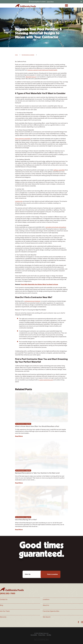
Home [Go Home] (16, 55)
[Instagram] (82, 622)
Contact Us (4, 599)
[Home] (26, 6)
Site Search (47, 617)
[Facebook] (78, 622)
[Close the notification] (81, 2)
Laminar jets (19, 201)
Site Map (49, 635)
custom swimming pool (46, 380)
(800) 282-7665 (8, 593)
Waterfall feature (31, 77)
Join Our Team (5, 611)
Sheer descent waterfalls (23, 139)
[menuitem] (34, 635)
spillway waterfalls (59, 170)
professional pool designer (32, 301)
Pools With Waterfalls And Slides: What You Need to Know (39, 284)
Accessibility (34, 635)
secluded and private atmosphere (56, 227)
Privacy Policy (42, 635)
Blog (2, 605)
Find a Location (52, 574)
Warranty (3, 617)
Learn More (50, 2)
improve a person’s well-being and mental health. (42, 70)
